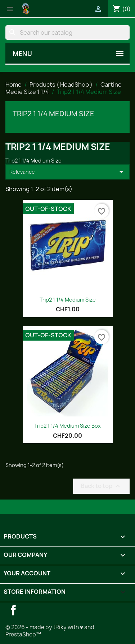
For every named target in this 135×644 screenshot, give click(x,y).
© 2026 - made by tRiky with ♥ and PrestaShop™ (50, 631)
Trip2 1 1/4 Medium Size (53, 114)
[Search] (67, 33)
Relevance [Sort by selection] (67, 172)
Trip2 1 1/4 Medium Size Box (67, 426)
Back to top (101, 486)
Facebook (13, 610)
